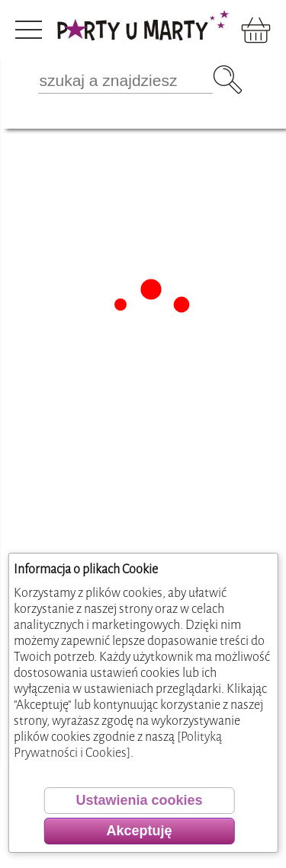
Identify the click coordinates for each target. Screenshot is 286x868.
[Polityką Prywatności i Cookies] (118, 745)
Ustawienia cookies (139, 800)
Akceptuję (139, 831)
